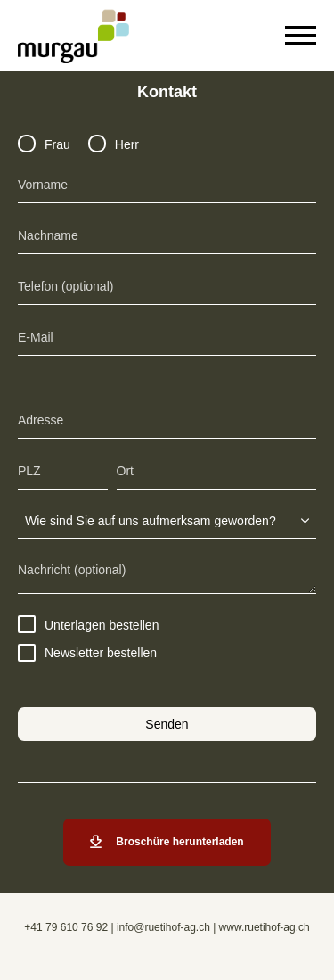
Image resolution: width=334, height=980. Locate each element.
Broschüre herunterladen (167, 842)
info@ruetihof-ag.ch (163, 927)
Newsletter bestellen (87, 653)
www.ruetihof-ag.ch (265, 927)
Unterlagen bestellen (88, 625)
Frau (44, 144)
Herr (114, 144)
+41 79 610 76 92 (66, 927)
